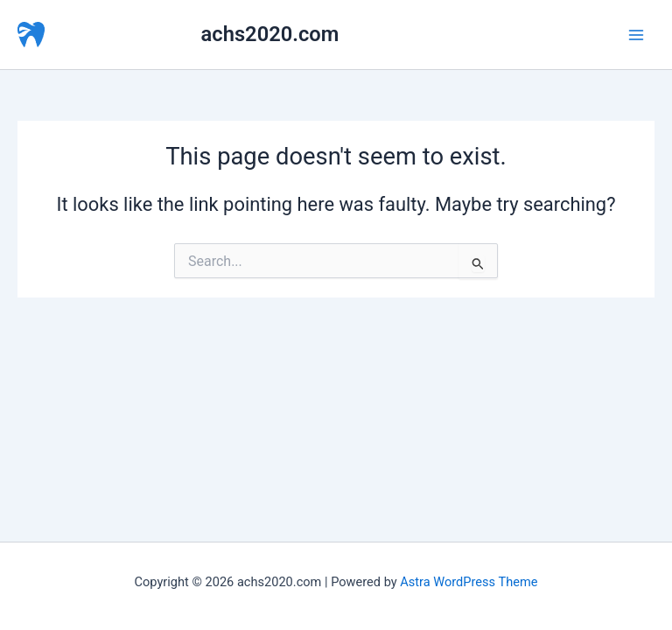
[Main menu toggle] (636, 35)
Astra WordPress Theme (469, 582)
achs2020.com (270, 34)
